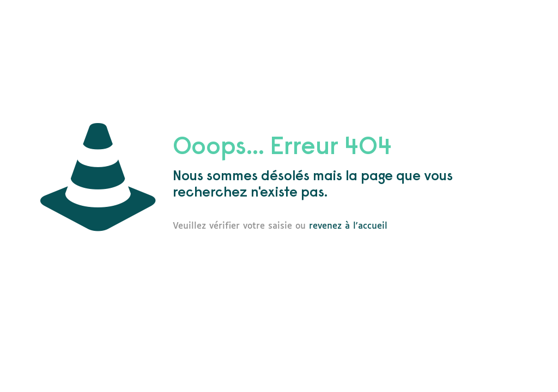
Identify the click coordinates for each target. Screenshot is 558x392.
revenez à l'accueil (348, 226)
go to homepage (444, 226)
